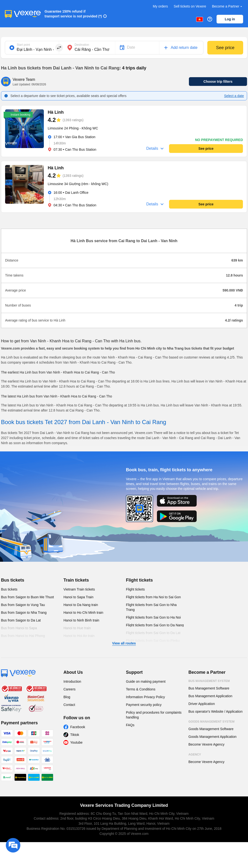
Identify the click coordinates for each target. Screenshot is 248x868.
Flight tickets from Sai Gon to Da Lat (153, 633)
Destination (82, 45)
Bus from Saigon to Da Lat (21, 620)
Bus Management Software (209, 688)
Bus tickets (13, 580)
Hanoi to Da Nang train (81, 605)
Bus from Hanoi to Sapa (19, 628)
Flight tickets (139, 580)
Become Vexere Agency (206, 744)
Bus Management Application (210, 696)
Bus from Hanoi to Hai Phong (23, 636)
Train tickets (76, 580)
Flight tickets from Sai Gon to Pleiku (153, 641)
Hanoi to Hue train (77, 628)
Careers (70, 689)
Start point (23, 45)
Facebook (78, 727)
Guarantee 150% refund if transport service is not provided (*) (73, 14)
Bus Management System (209, 681)
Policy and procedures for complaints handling (154, 715)
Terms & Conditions (141, 689)
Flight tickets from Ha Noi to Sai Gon (153, 597)
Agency (195, 755)
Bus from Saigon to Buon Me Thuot (27, 597)
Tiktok (75, 735)
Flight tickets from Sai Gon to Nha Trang (151, 607)
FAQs (130, 725)
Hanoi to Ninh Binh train (81, 620)
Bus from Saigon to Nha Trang (24, 613)
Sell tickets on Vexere (190, 6)
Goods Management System (211, 722)
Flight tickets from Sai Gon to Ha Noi (153, 617)
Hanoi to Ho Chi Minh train (83, 613)
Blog (67, 697)
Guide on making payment (146, 681)
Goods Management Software (211, 729)
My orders (160, 6)
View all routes (124, 643)
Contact (69, 705)
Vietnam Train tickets (79, 589)
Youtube (76, 742)
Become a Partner (228, 6)
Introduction (72, 681)
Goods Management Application (212, 737)
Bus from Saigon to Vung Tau (23, 605)
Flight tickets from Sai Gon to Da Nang (155, 625)
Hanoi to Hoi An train (79, 636)
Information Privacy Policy (145, 697)
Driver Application (202, 704)
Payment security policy (144, 705)
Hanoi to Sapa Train (78, 597)
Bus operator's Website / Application (215, 711)
